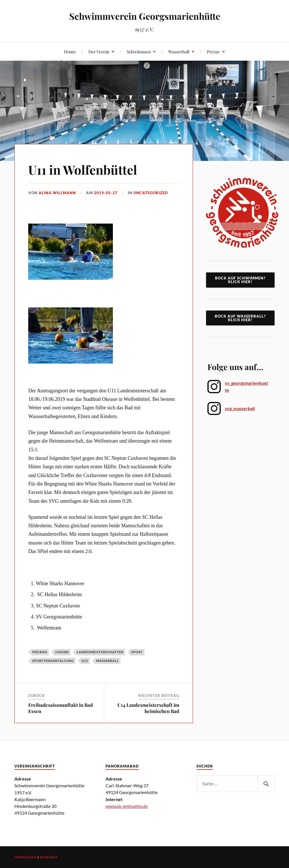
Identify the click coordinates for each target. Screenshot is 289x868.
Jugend (62, 652)
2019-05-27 (106, 193)
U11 (85, 661)
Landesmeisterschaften (100, 652)
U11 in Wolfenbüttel (83, 170)
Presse (213, 52)
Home (70, 52)
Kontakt (49, 857)
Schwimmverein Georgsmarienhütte (145, 16)
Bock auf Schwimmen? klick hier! (240, 280)
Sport (137, 652)
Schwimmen (139, 52)
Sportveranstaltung (53, 661)
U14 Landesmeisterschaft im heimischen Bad (148, 708)
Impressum (26, 857)
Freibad (40, 652)
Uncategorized (151, 193)
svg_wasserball (240, 408)
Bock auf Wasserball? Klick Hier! (240, 318)
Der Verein (99, 52)
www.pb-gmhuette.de (127, 806)
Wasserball (179, 52)
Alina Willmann (57, 193)
